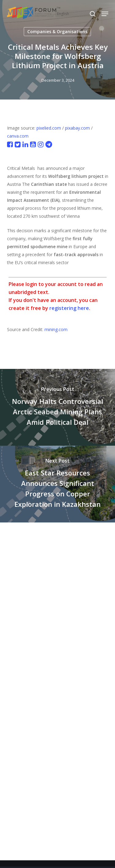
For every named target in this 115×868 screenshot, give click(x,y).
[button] (105, 14)
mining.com (56, 329)
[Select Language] (76, 14)
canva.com (18, 136)
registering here (69, 308)
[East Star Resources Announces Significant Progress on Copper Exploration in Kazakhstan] (57, 484)
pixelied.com (49, 128)
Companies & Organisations (57, 31)
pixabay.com (77, 128)
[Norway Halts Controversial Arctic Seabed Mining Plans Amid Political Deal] (57, 407)
